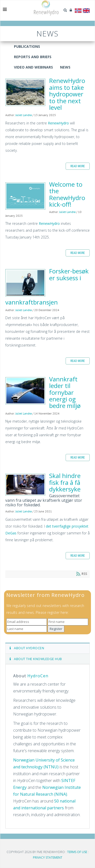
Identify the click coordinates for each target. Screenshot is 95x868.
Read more (78, 166)
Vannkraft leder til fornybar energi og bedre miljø (25, 391)
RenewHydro (58, 123)
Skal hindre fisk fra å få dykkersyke (25, 485)
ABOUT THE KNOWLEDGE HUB (36, 659)
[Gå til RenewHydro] (46, 8)
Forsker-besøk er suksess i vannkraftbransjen (25, 283)
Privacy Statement (48, 858)
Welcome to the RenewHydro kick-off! (25, 196)
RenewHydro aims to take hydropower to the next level (25, 92)
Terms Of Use (77, 852)
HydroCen (38, 676)
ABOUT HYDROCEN (27, 648)
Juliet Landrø (24, 115)
